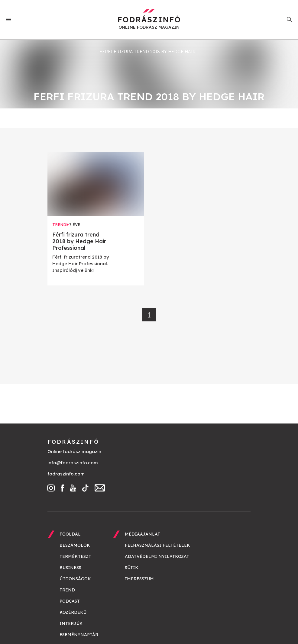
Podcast (70, 601)
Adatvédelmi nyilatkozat (157, 556)
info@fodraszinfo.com (73, 463)
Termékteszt (75, 556)
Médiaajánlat (143, 534)
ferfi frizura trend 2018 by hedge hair (147, 52)
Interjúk (71, 623)
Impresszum (139, 579)
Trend (67, 590)
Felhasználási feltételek (157, 545)
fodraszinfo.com (66, 474)
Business (70, 568)
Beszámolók (75, 545)
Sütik (132, 568)
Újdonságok (75, 579)
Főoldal (70, 534)
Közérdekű (73, 612)
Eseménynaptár (79, 635)
